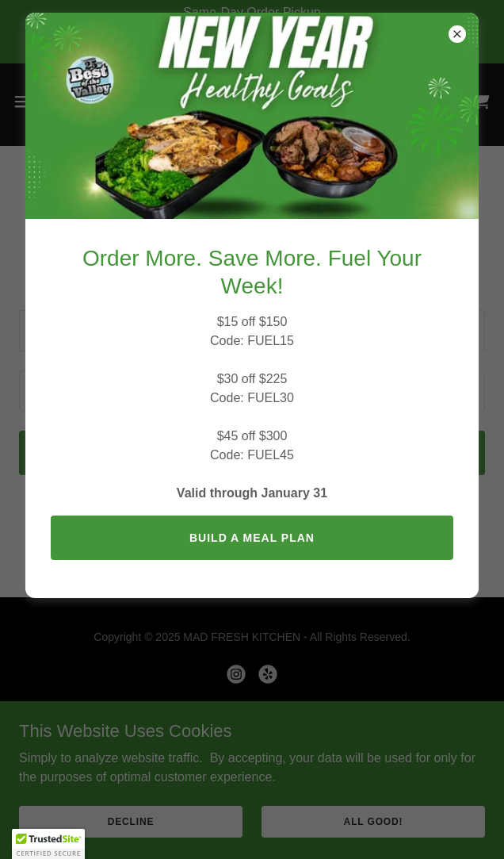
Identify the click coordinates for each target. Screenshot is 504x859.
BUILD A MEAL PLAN (252, 538)
